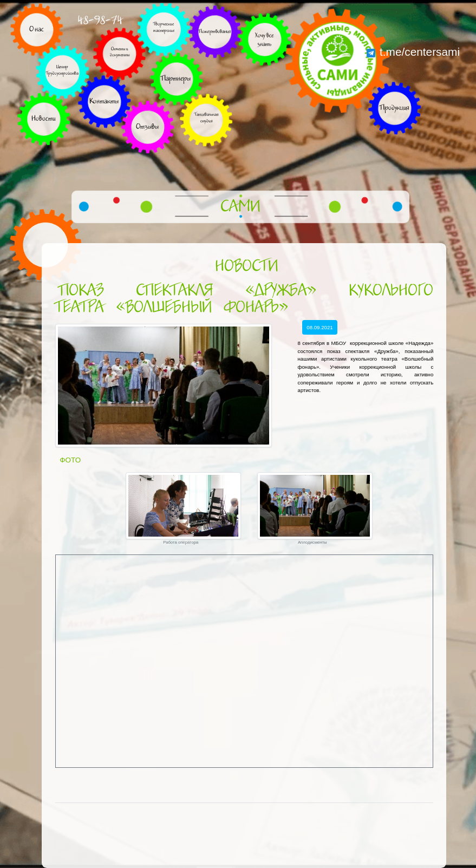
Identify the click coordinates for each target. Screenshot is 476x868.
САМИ (240, 207)
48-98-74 (100, 20)
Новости (246, 266)
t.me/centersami (413, 52)
